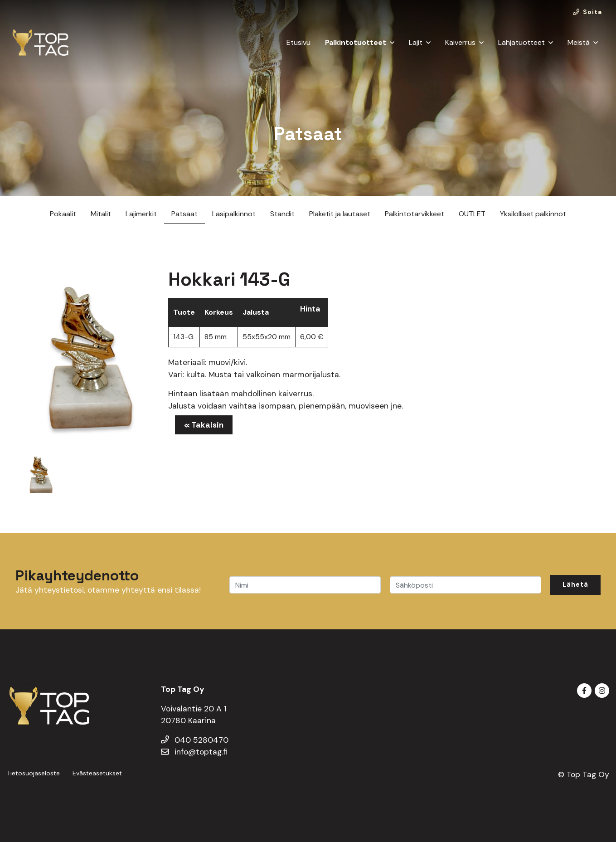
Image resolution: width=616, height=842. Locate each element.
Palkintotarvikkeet (415, 214)
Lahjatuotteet (521, 42)
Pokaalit (63, 214)
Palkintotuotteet (356, 42)
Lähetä (575, 584)
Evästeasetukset (97, 773)
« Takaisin (204, 425)
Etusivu (298, 42)
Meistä (579, 42)
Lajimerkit (141, 214)
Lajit (416, 42)
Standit (282, 214)
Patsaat (184, 214)
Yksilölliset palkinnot (533, 214)
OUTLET (472, 214)
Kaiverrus (460, 42)
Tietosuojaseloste (33, 773)
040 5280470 (195, 740)
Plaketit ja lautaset (340, 214)
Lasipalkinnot (234, 214)
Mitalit (101, 214)
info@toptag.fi (194, 752)
